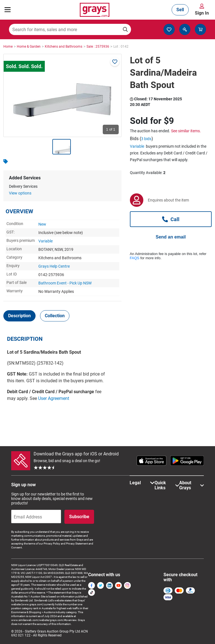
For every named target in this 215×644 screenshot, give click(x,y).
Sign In (202, 13)
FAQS (135, 258)
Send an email (171, 237)
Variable (45, 241)
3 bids (146, 139)
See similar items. (186, 131)
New (42, 224)
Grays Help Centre (54, 266)
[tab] (19, 316)
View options (20, 193)
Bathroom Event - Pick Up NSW (65, 283)
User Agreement (54, 398)
